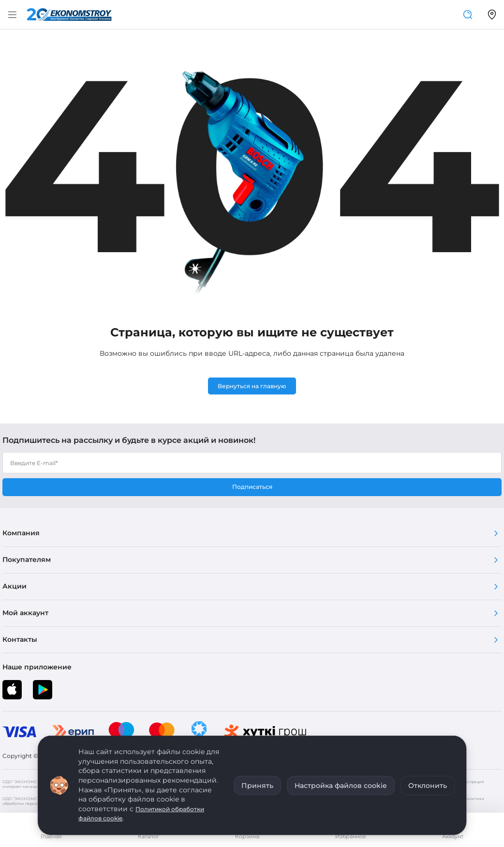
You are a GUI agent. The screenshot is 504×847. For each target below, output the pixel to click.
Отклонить (428, 786)
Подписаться (252, 487)
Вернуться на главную (252, 386)
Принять (257, 786)
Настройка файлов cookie (341, 786)
